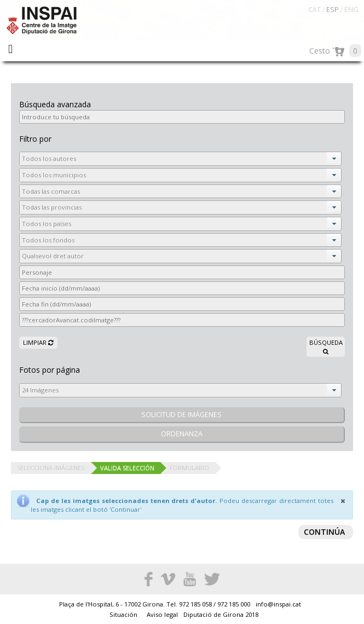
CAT (314, 10)
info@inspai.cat (278, 604)
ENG (351, 10)
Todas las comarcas (51, 191)
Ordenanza (182, 434)
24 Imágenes (40, 390)
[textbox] (182, 117)
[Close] (343, 501)
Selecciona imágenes (51, 468)
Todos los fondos (48, 240)
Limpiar (38, 342)
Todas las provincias (52, 207)
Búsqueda (326, 346)
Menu (10, 49)
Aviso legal (163, 614)
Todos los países (47, 224)
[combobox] (180, 159)
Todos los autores (49, 158)
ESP (333, 10)
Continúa (324, 532)
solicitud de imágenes (181, 415)
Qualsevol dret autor (53, 256)
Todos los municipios (54, 175)
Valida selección (127, 468)
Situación (124, 614)
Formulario (189, 468)
